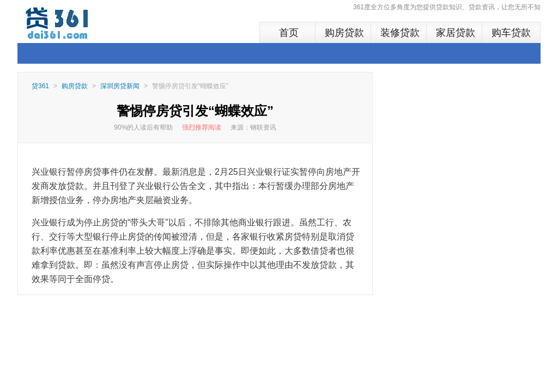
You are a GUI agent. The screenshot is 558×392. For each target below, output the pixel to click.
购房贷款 (344, 33)
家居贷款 (456, 33)
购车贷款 (511, 33)
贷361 (40, 86)
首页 (289, 33)
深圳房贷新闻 (120, 86)
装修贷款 (400, 33)
